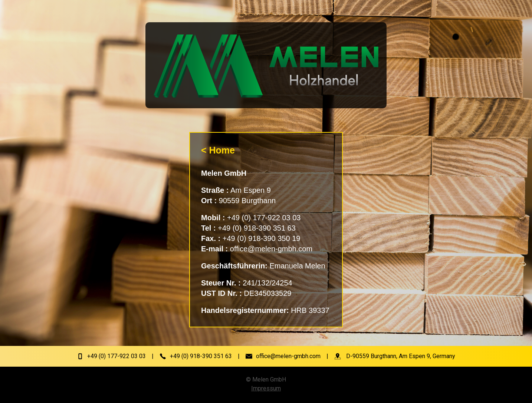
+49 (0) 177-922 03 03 (116, 356)
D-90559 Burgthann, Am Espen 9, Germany (401, 356)
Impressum (266, 388)
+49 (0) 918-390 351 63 (201, 356)
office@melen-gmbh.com (288, 356)
